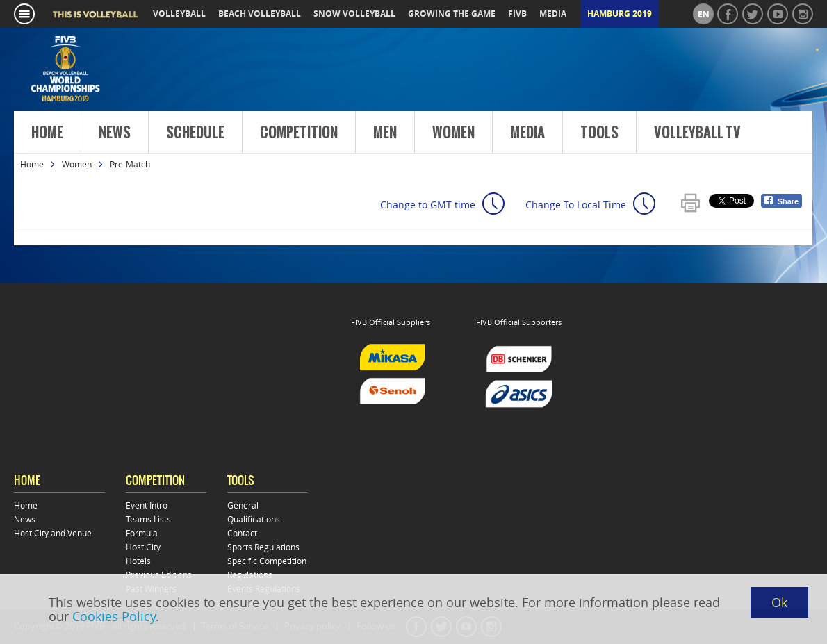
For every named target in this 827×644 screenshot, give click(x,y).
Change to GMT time (428, 205)
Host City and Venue (53, 533)
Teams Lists (148, 519)
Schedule (195, 133)
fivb (517, 14)
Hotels (138, 561)
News (115, 133)
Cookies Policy (114, 616)
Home (47, 133)
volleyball (179, 14)
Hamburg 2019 (620, 14)
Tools (599, 133)
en (704, 14)
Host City (143, 547)
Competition (299, 133)
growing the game (452, 14)
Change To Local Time (576, 205)
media (553, 14)
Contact (242, 533)
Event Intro (147, 505)
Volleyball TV (697, 133)
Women (453, 133)
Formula (142, 533)
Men (385, 133)
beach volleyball (260, 14)
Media (527, 133)
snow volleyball (354, 14)
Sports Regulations (263, 547)
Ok (779, 602)
